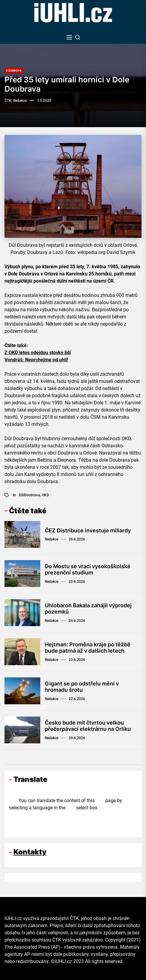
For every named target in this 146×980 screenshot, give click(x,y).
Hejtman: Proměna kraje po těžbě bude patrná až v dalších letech (88, 648)
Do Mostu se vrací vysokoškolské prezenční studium (88, 570)
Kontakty (30, 852)
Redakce (52, 539)
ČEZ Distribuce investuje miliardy (88, 530)
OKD (45, 495)
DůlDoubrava (29, 495)
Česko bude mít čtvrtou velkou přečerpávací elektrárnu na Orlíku (88, 726)
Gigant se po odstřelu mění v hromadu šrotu (82, 687)
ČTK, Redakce (16, 101)
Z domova (14, 71)
